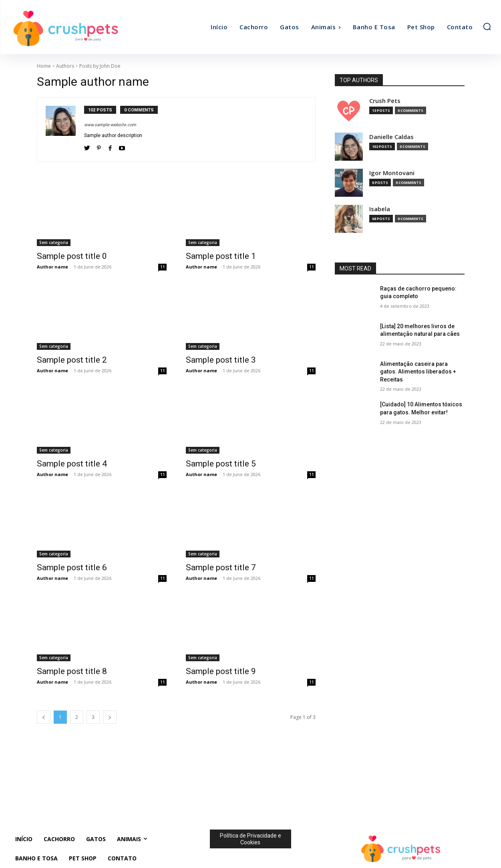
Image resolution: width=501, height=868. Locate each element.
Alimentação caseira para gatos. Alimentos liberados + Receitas (418, 372)
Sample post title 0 (72, 256)
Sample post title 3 (221, 360)
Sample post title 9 (221, 671)
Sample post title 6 (72, 567)
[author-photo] (65, 129)
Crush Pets (385, 101)
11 (163, 267)
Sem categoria (54, 242)
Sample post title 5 (221, 464)
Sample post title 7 (221, 567)
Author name (52, 267)
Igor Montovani (392, 173)
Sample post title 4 (72, 464)
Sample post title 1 (221, 256)
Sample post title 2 (72, 360)
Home (44, 66)
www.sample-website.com (110, 125)
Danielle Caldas (391, 137)
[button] (487, 26)
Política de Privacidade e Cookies (250, 839)
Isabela (380, 209)
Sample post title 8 (72, 671)
